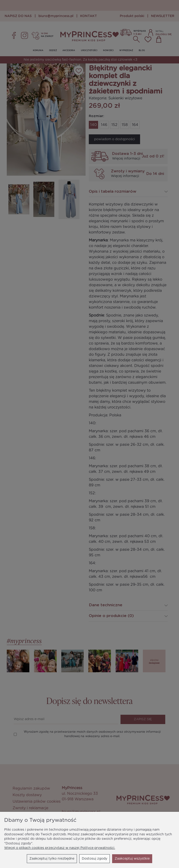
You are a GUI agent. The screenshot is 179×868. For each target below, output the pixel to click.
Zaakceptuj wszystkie (132, 859)
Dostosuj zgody (95, 859)
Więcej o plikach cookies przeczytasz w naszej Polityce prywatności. (60, 848)
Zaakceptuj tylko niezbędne (52, 859)
